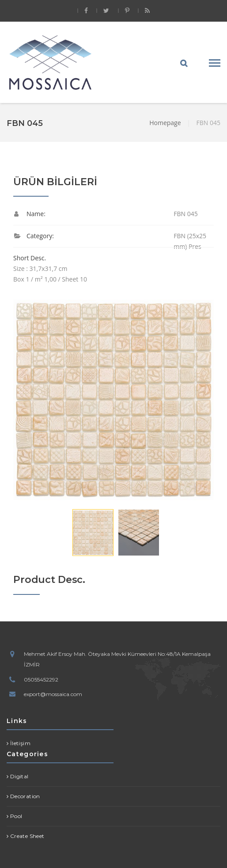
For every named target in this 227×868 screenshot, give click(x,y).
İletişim (20, 743)
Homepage (165, 123)
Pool (16, 816)
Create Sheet (27, 836)
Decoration (25, 796)
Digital (19, 776)
